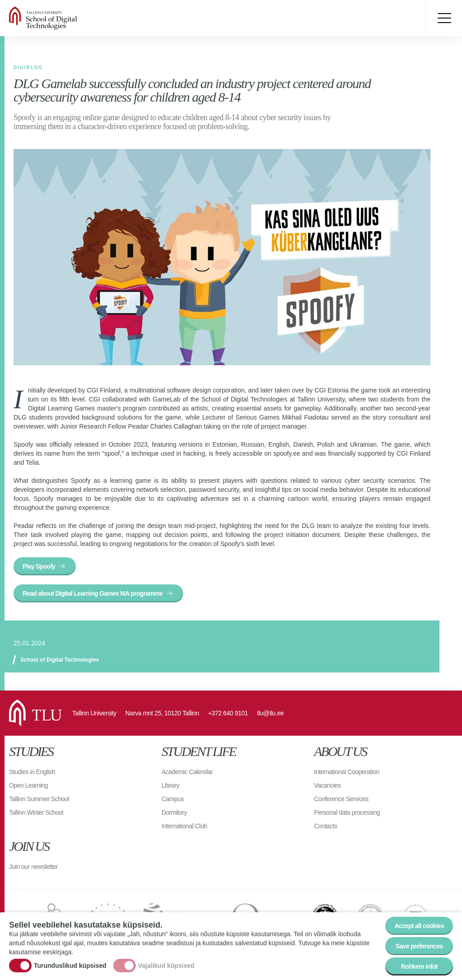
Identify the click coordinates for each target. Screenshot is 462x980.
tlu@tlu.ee (270, 713)
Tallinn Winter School (36, 812)
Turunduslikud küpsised (70, 967)
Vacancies (327, 785)
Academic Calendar (187, 772)
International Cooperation (347, 772)
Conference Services (341, 799)
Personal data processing (347, 812)
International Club (184, 826)
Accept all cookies (419, 927)
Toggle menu (444, 18)
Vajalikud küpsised (166, 967)
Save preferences (419, 947)
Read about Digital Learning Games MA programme (92, 593)
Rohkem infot (419, 968)
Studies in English (32, 772)
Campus (173, 799)
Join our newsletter (33, 867)
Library (170, 785)
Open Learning (28, 785)
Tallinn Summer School (39, 799)
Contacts (326, 826)
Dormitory (174, 812)
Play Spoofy (39, 566)
